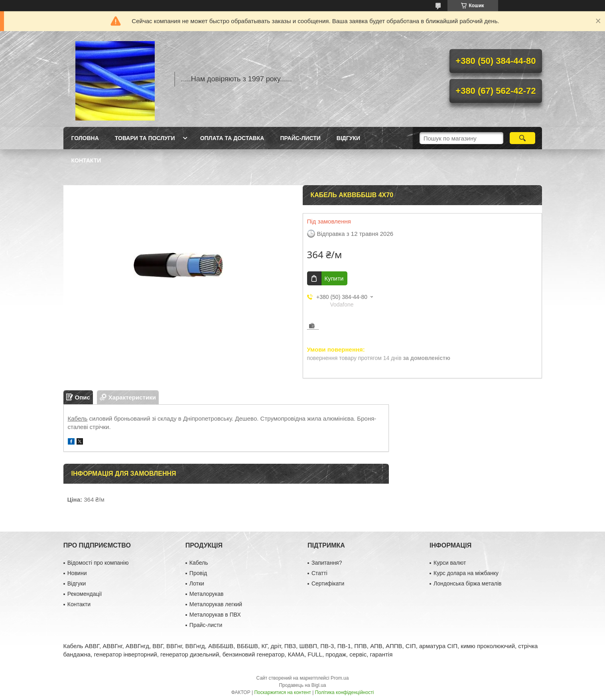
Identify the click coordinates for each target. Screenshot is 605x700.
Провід (198, 573)
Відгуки (348, 138)
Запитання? (327, 563)
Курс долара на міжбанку (466, 573)
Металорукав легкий (216, 604)
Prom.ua (340, 678)
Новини (77, 573)
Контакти (86, 160)
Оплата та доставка (232, 138)
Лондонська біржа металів (467, 583)
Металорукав (207, 594)
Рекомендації (85, 594)
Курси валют (450, 563)
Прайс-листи (300, 138)
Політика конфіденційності (345, 692)
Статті (319, 573)
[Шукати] (523, 138)
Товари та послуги (145, 138)
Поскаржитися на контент (282, 692)
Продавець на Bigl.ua (302, 685)
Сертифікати (328, 583)
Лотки (197, 583)
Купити (334, 278)
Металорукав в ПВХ (215, 615)
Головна (85, 138)
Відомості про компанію (98, 563)
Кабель (78, 418)
